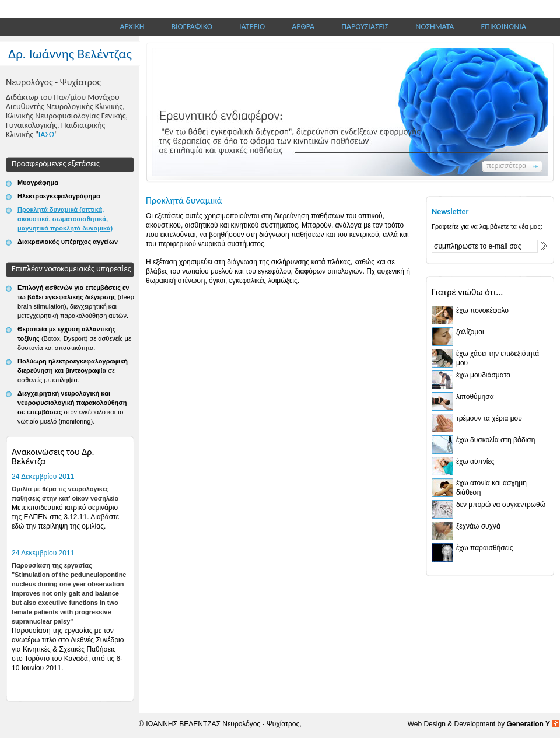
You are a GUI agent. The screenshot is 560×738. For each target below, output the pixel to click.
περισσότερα (506, 166)
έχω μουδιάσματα (483, 375)
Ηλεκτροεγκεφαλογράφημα (59, 196)
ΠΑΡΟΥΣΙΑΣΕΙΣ (365, 27)
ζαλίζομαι (470, 332)
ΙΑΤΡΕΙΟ (252, 27)
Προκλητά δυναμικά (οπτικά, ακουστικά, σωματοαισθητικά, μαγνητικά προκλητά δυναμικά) (65, 219)
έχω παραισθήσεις (484, 548)
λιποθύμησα (475, 397)
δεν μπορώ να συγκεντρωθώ (501, 505)
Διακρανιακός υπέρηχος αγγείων (68, 242)
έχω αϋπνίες (475, 461)
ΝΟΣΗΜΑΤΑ (435, 27)
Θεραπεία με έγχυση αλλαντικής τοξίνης (74, 338)
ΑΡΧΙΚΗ (132, 27)
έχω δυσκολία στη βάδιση (496, 440)
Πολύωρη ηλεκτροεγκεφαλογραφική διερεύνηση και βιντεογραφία (73, 370)
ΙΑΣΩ (46, 134)
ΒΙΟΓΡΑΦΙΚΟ (192, 27)
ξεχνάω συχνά (478, 526)
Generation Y (528, 724)
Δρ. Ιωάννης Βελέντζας (70, 54)
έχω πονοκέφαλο (482, 310)
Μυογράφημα (38, 183)
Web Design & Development (453, 724)
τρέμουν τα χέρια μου (489, 418)
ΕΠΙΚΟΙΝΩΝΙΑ (503, 27)
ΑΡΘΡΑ (303, 27)
